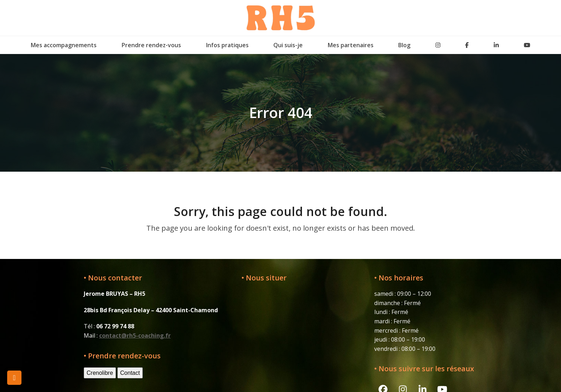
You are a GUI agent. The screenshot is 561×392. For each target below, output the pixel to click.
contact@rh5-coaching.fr (135, 335)
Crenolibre (100, 373)
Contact (130, 373)
